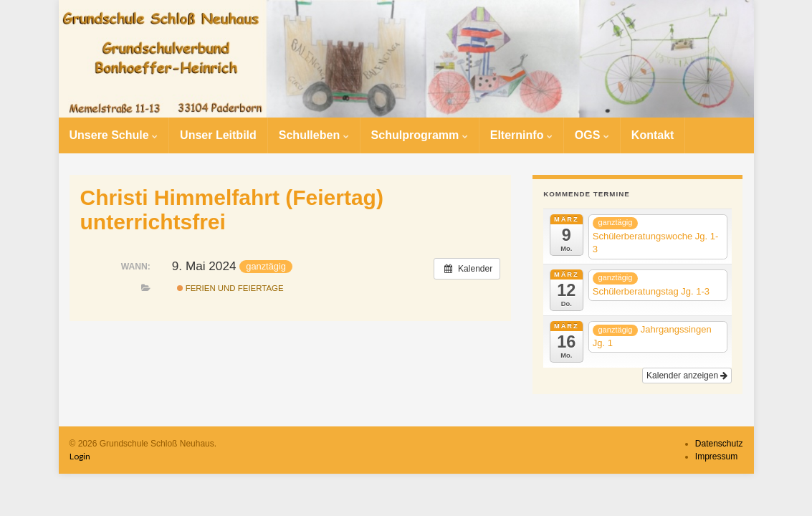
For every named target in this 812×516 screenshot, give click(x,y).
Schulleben (314, 135)
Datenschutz (719, 444)
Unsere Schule (114, 135)
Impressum (716, 457)
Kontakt (653, 135)
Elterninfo (521, 135)
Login (80, 456)
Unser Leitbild (218, 135)
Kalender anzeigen (687, 376)
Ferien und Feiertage (230, 288)
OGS (592, 135)
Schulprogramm (420, 135)
